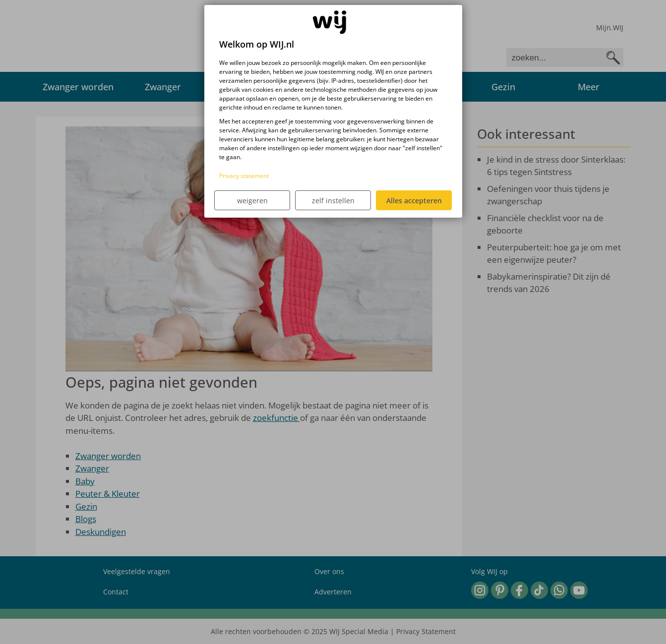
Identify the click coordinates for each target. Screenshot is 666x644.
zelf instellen (333, 201)
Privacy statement (244, 176)
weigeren (252, 201)
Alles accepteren (414, 201)
